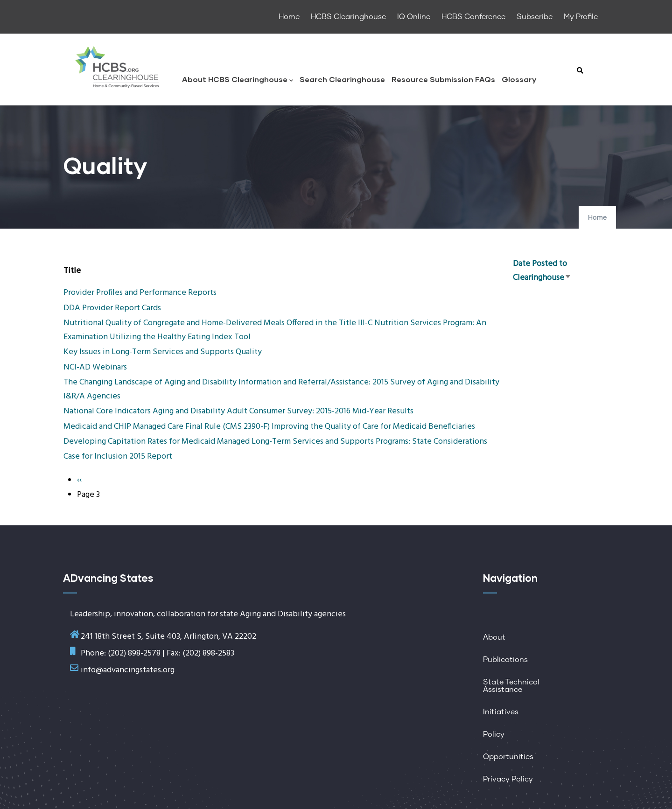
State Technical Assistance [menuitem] (511, 686)
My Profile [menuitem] (581, 17)
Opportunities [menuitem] (508, 757)
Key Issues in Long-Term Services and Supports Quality (163, 352)
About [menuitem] (494, 637)
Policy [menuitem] (494, 734)
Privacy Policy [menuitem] (508, 779)
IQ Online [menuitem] (414, 17)
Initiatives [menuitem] (501, 712)
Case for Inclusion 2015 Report (118, 457)
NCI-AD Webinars (95, 367)
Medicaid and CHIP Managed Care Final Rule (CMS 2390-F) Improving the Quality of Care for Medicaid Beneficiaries (269, 427)
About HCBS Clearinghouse (238, 80)
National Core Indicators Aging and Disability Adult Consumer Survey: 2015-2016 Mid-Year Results (238, 411)
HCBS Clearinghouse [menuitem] (348, 17)
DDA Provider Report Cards (112, 308)
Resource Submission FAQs (443, 79)
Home (597, 218)
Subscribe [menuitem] (535, 17)
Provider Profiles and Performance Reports (140, 293)
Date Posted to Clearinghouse (542, 271)
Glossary (519, 79)
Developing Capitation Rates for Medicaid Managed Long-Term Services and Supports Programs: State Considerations (275, 442)
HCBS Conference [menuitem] (473, 17)
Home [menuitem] (289, 17)
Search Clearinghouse (342, 79)
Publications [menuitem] (505, 660)
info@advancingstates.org (128, 670)
